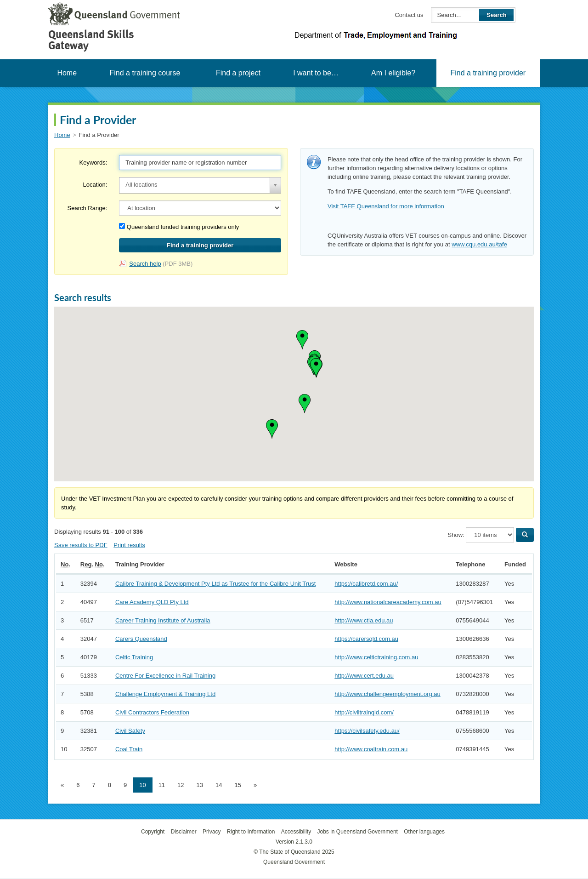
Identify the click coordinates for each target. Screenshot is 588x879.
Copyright (153, 832)
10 (142, 785)
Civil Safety (130, 731)
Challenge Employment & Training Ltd (165, 694)
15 (238, 785)
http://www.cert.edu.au (364, 676)
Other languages (424, 832)
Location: (95, 185)
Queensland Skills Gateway (91, 40)
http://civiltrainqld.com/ (364, 712)
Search (496, 15)
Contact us (409, 15)
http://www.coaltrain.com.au (371, 749)
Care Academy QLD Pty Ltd (152, 602)
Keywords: (93, 163)
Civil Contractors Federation (152, 712)
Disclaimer (184, 832)
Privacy (212, 832)
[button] (305, 404)
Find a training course (145, 73)
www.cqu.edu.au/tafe (479, 244)
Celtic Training (134, 657)
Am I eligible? (393, 73)
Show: (456, 535)
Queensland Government (294, 862)
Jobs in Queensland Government (358, 832)
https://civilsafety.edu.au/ (367, 731)
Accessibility (296, 832)
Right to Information (251, 832)
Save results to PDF (81, 545)
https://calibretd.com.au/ (366, 584)
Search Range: (88, 208)
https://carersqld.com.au (366, 639)
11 (162, 785)
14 (219, 785)
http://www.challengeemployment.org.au (387, 694)
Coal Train (129, 749)
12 (181, 785)
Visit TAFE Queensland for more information (386, 206)
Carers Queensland (141, 639)
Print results (129, 545)
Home (67, 73)
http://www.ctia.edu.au (364, 620)
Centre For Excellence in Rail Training (165, 676)
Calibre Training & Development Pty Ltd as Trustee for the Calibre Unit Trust (215, 584)
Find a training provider (488, 73)
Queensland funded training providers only (179, 227)
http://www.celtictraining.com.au (376, 657)
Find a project (238, 73)
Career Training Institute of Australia (163, 620)
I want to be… (316, 73)
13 (200, 785)
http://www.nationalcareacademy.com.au (388, 602)
